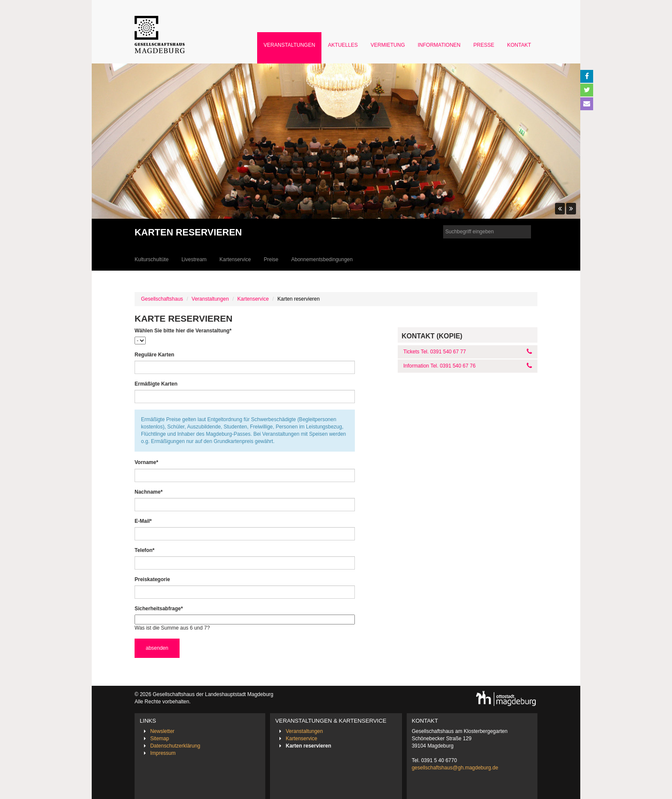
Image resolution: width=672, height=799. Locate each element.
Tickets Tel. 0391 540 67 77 (435, 352)
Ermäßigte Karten (156, 384)
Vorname (146, 462)
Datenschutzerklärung (175, 746)
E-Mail (143, 521)
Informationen (439, 45)
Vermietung (388, 45)
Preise (271, 259)
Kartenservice (235, 259)
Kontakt (519, 45)
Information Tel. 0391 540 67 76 (439, 366)
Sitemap (159, 739)
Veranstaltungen (289, 45)
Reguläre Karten (154, 355)
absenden (157, 648)
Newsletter (162, 731)
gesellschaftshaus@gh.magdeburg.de (455, 768)
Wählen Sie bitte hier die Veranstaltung (183, 330)
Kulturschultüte (151, 259)
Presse (484, 45)
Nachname (148, 492)
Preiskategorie (152, 579)
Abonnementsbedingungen (322, 259)
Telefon (144, 550)
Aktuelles (343, 45)
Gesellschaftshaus (162, 299)
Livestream (194, 259)
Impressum (163, 753)
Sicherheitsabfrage (159, 608)
